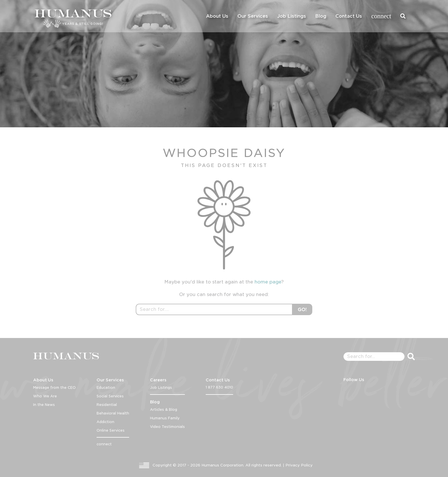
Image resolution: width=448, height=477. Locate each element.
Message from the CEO (54, 388)
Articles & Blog (164, 409)
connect (381, 16)
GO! (302, 310)
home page (268, 282)
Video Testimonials (167, 427)
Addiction (105, 422)
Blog (321, 16)
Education (106, 388)
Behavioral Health (113, 413)
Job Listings (292, 16)
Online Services (111, 430)
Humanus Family (165, 418)
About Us (217, 16)
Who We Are (45, 396)
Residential (107, 405)
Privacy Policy (299, 465)
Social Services (110, 396)
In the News (44, 405)
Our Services (253, 16)
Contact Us (349, 16)
